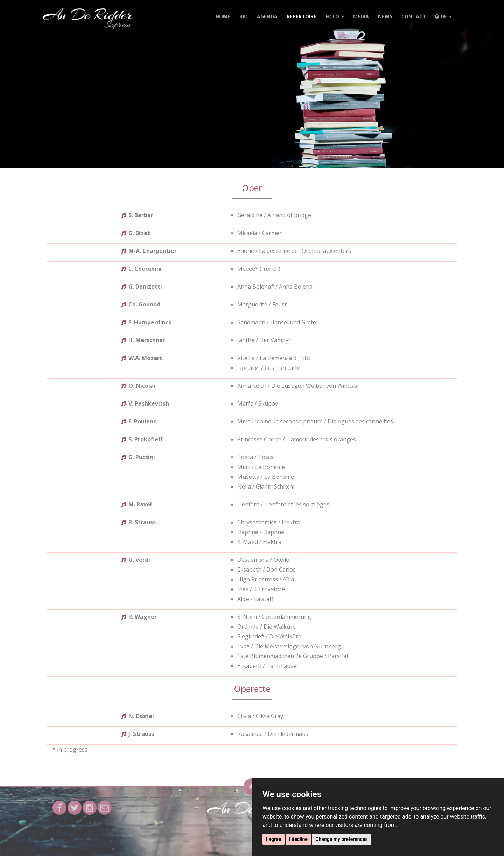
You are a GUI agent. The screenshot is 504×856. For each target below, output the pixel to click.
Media (361, 16)
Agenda (267, 16)
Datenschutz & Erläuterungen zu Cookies (242, 847)
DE (443, 16)
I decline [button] (298, 839)
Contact (414, 16)
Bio (244, 16)
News (385, 16)
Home (223, 16)
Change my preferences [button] (341, 839)
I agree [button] (274, 839)
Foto (335, 16)
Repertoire (302, 16)
